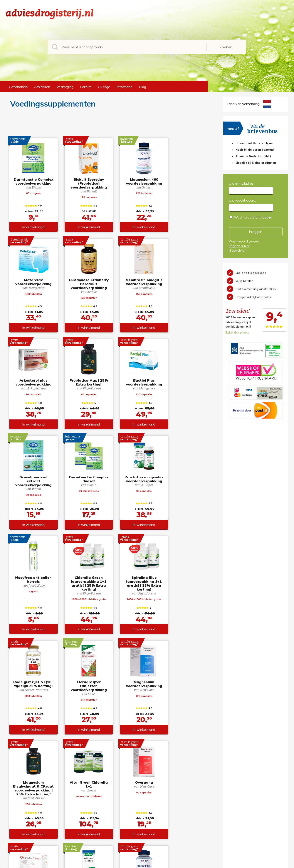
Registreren (232, 798)
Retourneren (160, 805)
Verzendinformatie (165, 812)
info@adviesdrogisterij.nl (25, 798)
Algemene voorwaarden (169, 798)
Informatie (125, 87)
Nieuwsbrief (237, 250)
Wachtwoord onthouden (253, 217)
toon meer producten (109, 754)
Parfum (86, 87)
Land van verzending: (249, 104)
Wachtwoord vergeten (245, 241)
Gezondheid (18, 87)
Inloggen (256, 232)
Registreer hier (239, 246)
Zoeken (226, 47)
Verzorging (65, 87)
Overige (104, 87)
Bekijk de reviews (237, 332)
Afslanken (42, 87)
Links (154, 826)
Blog (143, 87)
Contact (157, 819)
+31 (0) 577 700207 (22, 805)
